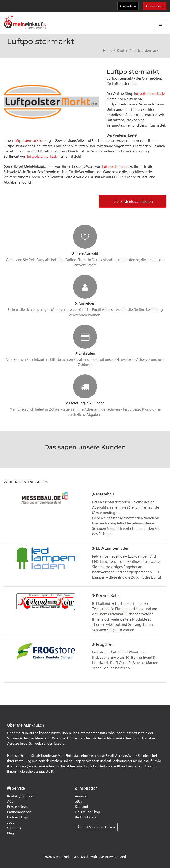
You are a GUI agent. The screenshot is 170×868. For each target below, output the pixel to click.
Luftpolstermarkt (115, 166)
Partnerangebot (19, 812)
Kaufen (123, 50)
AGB (10, 801)
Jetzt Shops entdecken (96, 827)
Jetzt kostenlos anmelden (133, 201)
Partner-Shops (18, 817)
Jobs (11, 822)
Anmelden (128, 6)
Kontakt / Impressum (23, 796)
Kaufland (81, 807)
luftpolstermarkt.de (149, 94)
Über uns (14, 828)
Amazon (81, 796)
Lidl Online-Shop (88, 812)
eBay (79, 801)
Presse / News (18, 807)
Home (108, 50)
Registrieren (155, 6)
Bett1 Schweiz (85, 817)
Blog (11, 833)
